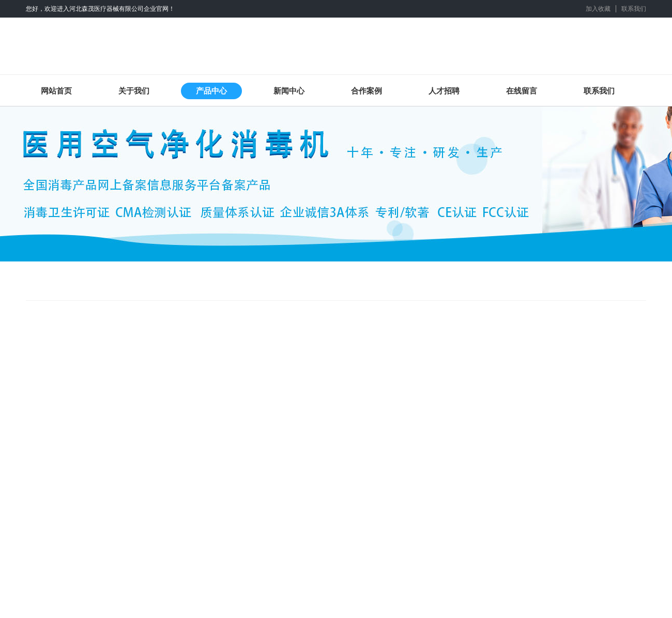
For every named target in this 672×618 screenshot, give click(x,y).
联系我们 (634, 9)
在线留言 (522, 91)
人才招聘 (444, 91)
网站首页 (56, 91)
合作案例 (366, 91)
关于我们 (134, 91)
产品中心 (211, 91)
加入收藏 (598, 9)
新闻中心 (289, 91)
